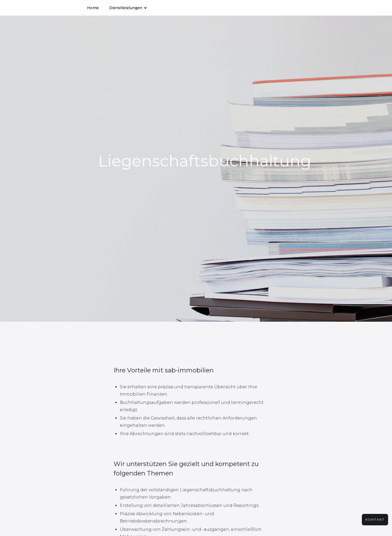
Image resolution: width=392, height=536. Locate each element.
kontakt (375, 519)
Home (93, 8)
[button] (128, 8)
